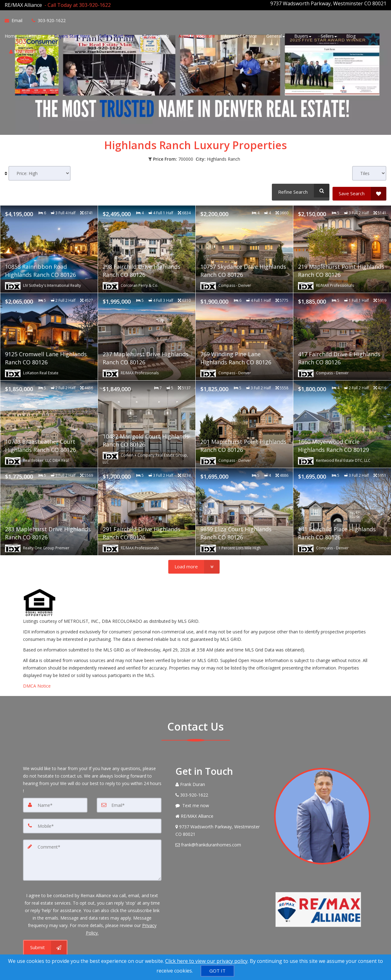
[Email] (129, 799)
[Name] (55, 799)
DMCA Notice (37, 680)
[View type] (369, 170)
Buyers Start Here (72, 35)
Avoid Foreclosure (197, 35)
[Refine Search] (299, 187)
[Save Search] (359, 187)
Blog (351, 35)
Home (11, 35)
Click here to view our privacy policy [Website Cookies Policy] (206, 961)
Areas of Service (241, 35)
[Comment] (92, 853)
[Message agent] (220, 800)
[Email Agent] (16, 20)
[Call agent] (76, 3)
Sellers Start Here (117, 35)
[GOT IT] (217, 971)
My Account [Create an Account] (24, 51)
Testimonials (156, 35)
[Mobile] (92, 820)
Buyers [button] (303, 35)
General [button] (276, 35)
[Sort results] (40, 170)
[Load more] (194, 561)
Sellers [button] (329, 35)
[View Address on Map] (220, 825)
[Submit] (45, 939)
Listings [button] (36, 35)
